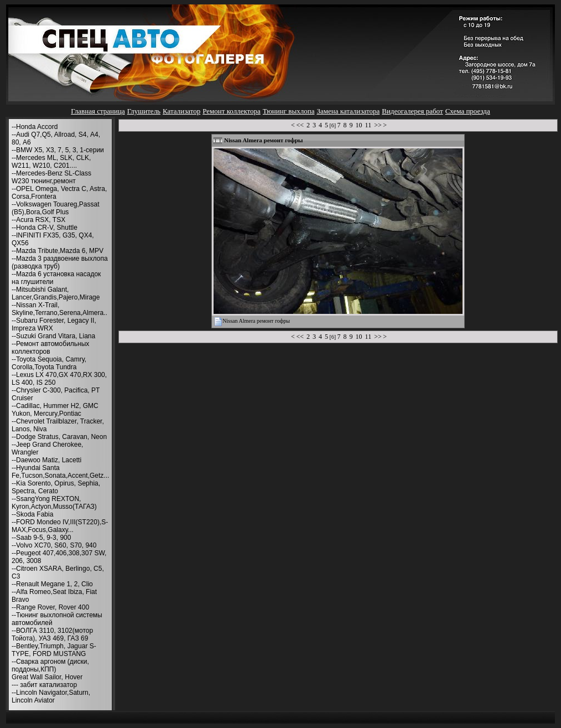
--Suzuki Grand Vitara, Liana (53, 336)
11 (368, 125)
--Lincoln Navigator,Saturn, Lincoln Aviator (51, 696)
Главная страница (98, 111)
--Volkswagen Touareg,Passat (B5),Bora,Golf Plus (56, 208)
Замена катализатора (348, 111)
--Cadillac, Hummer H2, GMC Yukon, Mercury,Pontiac (55, 410)
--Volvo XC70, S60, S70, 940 (54, 545)
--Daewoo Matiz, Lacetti (46, 460)
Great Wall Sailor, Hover (47, 677)
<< (300, 125)
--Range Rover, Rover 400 (50, 607)
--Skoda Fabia (32, 514)
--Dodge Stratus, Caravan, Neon (59, 437)
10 (359, 125)
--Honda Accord (35, 127)
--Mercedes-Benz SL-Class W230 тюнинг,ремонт (51, 177)
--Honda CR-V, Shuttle (45, 228)
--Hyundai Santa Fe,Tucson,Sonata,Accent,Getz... (60, 472)
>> (378, 125)
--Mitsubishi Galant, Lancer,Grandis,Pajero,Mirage (56, 293)
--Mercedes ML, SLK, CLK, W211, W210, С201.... (51, 162)
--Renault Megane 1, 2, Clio (52, 584)
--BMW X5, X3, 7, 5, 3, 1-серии (58, 150)
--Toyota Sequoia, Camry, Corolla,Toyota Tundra (49, 363)
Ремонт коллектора (232, 111)
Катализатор (181, 111)
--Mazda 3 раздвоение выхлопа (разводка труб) (60, 262)
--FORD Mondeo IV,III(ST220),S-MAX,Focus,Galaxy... (60, 526)
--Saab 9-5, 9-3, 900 (41, 538)
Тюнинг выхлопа (289, 111)
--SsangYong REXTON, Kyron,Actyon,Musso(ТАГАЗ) (54, 503)
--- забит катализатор (44, 685)
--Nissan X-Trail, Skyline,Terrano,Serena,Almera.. (59, 309)
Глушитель (144, 111)
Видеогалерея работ (412, 111)
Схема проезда (468, 111)
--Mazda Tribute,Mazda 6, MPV (58, 251)
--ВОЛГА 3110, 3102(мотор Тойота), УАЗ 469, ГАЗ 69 (52, 634)
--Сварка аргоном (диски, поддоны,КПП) (50, 665)
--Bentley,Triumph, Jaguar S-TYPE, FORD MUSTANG (54, 650)
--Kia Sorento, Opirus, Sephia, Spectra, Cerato (56, 487)
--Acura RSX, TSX (38, 220)
